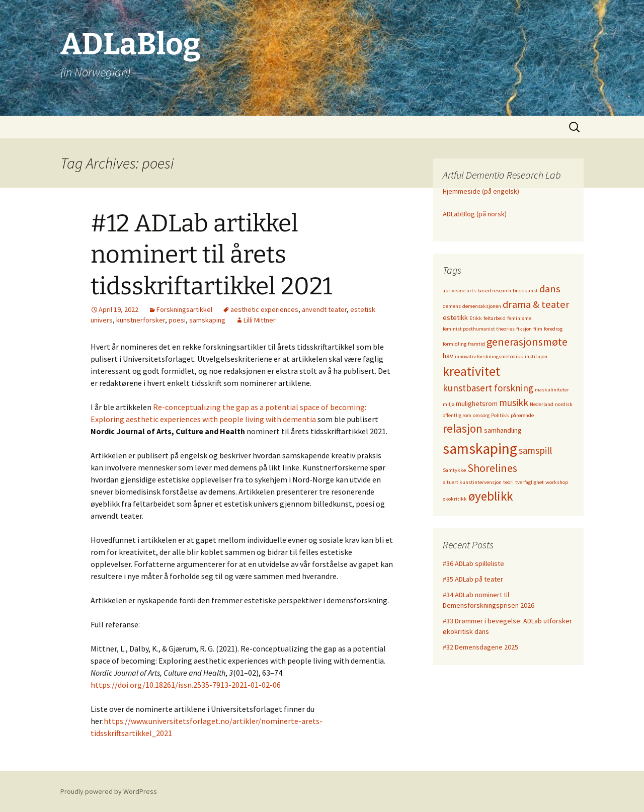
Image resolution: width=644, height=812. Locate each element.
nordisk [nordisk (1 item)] (564, 404)
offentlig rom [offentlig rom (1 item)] (457, 415)
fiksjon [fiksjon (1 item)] (524, 329)
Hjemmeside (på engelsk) (481, 191)
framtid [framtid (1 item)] (476, 344)
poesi (177, 320)
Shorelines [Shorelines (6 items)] (492, 468)
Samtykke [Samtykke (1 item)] (454, 470)
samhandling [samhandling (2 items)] (503, 430)
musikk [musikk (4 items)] (514, 402)
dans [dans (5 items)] (550, 289)
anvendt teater (324, 309)
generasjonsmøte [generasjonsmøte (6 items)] (527, 342)
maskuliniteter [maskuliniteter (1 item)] (552, 390)
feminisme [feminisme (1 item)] (519, 318)
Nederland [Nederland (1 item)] (542, 404)
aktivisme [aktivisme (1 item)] (454, 291)
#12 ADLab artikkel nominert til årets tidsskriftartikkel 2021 (211, 255)
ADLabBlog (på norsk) (475, 214)
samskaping (207, 320)
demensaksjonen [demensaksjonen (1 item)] (482, 306)
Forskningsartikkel (184, 309)
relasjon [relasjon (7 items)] (463, 428)
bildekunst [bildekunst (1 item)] (525, 291)
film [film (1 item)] (538, 329)
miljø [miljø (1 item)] (449, 404)
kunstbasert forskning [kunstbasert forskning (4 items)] (488, 388)
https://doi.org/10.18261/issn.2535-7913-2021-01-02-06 (186, 685)
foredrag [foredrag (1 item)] (553, 329)
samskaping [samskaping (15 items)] (480, 449)
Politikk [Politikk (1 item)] (500, 415)
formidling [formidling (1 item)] (455, 344)
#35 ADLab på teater (473, 579)
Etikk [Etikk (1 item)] (476, 318)
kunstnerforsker (141, 320)
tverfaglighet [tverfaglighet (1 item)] (530, 482)
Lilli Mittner (260, 320)
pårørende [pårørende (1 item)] (522, 415)
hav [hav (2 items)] (448, 356)
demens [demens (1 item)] (452, 306)
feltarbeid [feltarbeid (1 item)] (495, 318)
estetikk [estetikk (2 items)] (455, 317)
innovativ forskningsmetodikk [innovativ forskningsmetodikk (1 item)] (489, 356)
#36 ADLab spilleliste (473, 563)
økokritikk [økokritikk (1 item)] (455, 499)
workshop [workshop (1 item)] (557, 482)
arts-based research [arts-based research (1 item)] (489, 291)
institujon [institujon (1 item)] (536, 356)
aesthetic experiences (264, 309)
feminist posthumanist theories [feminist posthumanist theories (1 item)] (479, 329)
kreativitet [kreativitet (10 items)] (471, 371)
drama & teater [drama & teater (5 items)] (536, 304)
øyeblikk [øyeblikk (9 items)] (491, 496)
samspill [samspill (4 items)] (535, 450)
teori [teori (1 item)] (508, 482)
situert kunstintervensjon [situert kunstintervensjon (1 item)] (472, 482)
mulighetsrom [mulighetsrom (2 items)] (477, 403)
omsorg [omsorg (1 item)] (481, 415)
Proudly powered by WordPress (109, 791)
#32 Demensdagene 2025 (480, 647)
